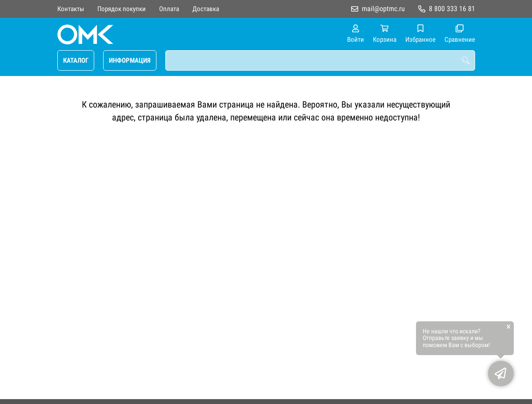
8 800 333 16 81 (452, 9)
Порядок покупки (122, 9)
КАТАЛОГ (76, 60)
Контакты (71, 9)
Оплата (169, 9)
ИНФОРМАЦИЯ (130, 60)
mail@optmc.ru (383, 9)
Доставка (206, 9)
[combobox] (320, 60)
